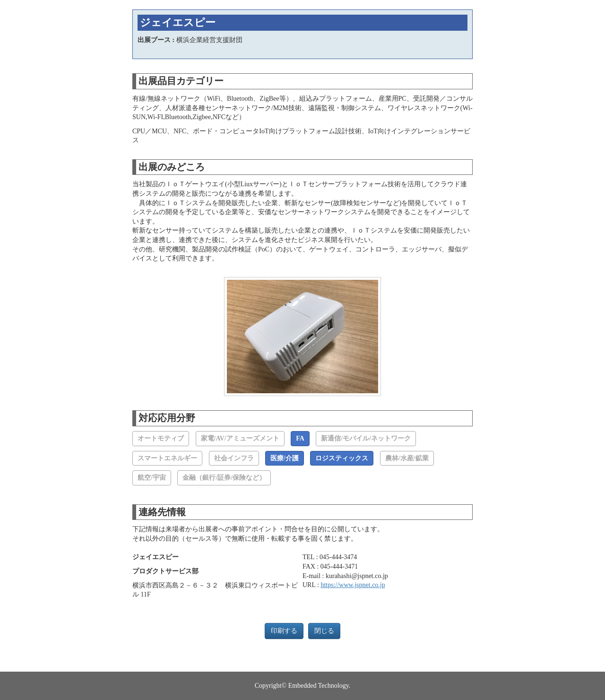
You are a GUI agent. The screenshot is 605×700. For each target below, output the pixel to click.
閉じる (324, 631)
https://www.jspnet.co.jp (353, 585)
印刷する (284, 631)
